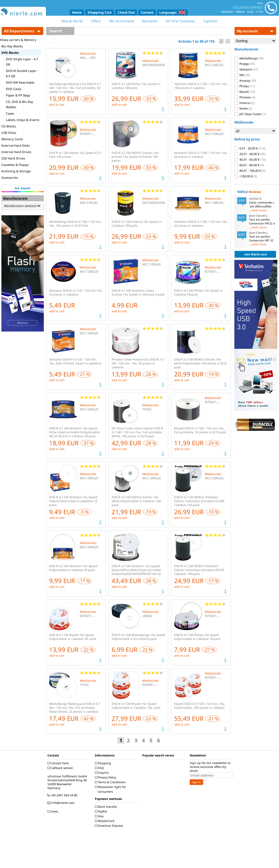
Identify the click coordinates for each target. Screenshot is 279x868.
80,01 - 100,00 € (250, 171)
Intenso (244, 103)
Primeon (245, 97)
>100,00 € (246, 176)
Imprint (103, 773)
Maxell (245, 92)
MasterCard (105, 821)
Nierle (243, 108)
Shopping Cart (100, 12)
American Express (110, 826)
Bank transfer (107, 807)
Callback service (61, 768)
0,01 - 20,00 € (250, 148)
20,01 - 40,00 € (250, 154)
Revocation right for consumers (111, 789)
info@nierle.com (62, 803)
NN (242, 75)
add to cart (57, 105)
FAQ (100, 768)
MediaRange (249, 58)
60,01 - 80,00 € (249, 165)
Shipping (104, 763)
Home (77, 12)
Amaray (245, 81)
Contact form (59, 763)
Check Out (126, 12)
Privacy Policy (106, 777)
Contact (147, 12)
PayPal (102, 811)
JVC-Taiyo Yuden (250, 114)
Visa (100, 816)
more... (55, 811)
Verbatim (246, 69)
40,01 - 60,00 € (250, 159)
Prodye (245, 64)
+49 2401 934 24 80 (63, 795)
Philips (245, 86)
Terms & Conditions (111, 782)
